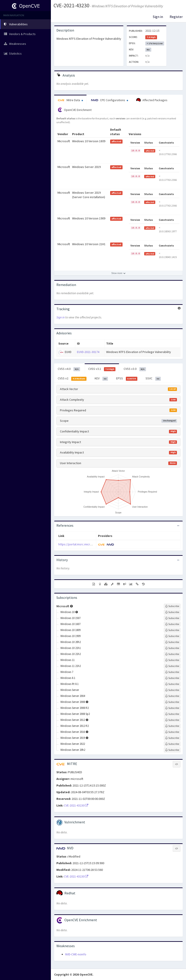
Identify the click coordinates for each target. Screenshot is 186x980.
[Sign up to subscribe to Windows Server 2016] (172, 732)
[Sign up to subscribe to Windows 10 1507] (172, 618)
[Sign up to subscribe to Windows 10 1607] (172, 624)
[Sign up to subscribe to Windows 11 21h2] (172, 666)
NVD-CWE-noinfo (76, 954)
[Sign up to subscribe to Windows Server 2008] (172, 702)
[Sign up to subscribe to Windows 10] (172, 612)
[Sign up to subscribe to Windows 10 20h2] (172, 642)
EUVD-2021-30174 (88, 352)
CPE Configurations (110, 100)
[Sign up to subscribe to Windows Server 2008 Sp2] (172, 714)
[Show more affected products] (118, 273)
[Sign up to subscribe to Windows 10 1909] (172, 636)
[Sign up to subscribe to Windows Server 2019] (172, 738)
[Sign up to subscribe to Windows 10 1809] (172, 630)
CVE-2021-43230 (71, 5)
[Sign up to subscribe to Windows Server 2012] (172, 720)
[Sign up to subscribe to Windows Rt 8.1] (172, 684)
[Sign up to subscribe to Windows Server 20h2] (172, 750)
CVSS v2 (72, 379)
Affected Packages (152, 100)
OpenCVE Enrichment (75, 110)
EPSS (127, 379)
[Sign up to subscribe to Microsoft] (172, 606)
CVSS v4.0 (69, 369)
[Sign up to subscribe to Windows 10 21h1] (172, 648)
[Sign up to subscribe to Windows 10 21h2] (172, 654)
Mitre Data (70, 100)
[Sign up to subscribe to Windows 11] (172, 660)
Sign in (158, 17)
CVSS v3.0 (135, 369)
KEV (101, 379)
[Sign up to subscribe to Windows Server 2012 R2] (172, 726)
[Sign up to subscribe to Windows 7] (172, 672)
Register (176, 17)
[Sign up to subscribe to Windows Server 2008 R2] (172, 708)
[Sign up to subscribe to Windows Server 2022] (172, 744)
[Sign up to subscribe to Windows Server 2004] (172, 696)
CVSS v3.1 (102, 369)
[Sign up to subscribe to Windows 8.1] (172, 678)
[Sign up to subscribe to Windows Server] (172, 690)
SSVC (153, 379)
